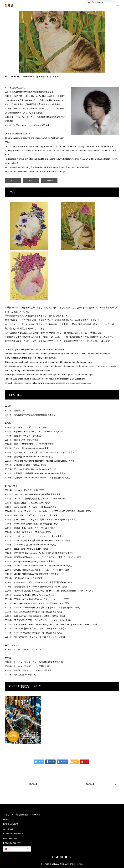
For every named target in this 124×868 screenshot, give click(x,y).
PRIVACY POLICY (12, 843)
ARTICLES (8, 829)
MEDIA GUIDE (10, 838)
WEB (13, 180)
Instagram (49, 180)
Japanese (12, 849)
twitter (31, 180)
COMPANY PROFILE (13, 834)
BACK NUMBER (11, 824)
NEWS (6, 819)
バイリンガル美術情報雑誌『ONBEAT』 (22, 815)
